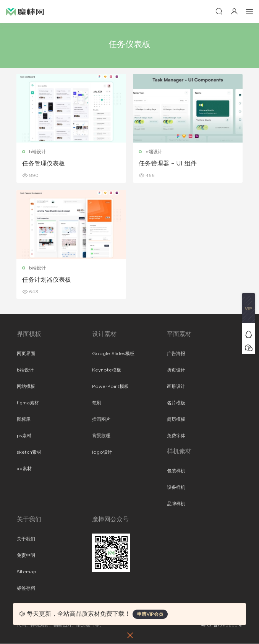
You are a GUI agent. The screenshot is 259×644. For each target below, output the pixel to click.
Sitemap (27, 572)
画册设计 (176, 387)
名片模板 (176, 403)
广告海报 (176, 354)
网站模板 (26, 387)
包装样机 (176, 471)
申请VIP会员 (150, 614)
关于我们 (26, 539)
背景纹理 (101, 436)
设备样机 (176, 488)
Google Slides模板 (113, 354)
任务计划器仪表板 (47, 280)
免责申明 (26, 556)
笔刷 (97, 403)
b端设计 (38, 152)
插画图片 (101, 420)
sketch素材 (29, 453)
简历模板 (176, 420)
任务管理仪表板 (44, 164)
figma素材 (28, 403)
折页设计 (176, 370)
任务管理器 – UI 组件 (168, 164)
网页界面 (26, 354)
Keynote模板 (107, 370)
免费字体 (176, 436)
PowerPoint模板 (110, 387)
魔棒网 (25, 11)
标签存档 (26, 589)
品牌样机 (176, 504)
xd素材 (24, 469)
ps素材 (24, 436)
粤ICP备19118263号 (222, 625)
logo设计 (102, 453)
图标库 (24, 420)
